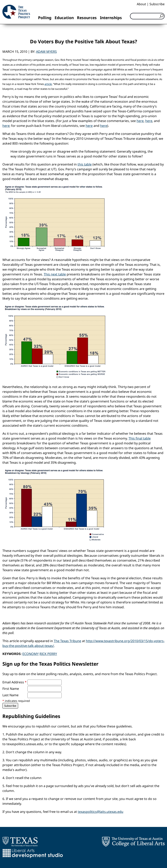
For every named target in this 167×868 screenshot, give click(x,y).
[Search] (147, 16)
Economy (31, 654)
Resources (87, 18)
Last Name (10, 695)
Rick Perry (48, 654)
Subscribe (157, 4)
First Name (11, 689)
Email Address (15, 682)
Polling (45, 18)
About (141, 4)
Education (64, 18)
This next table (55, 274)
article (48, 84)
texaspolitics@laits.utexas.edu (101, 812)
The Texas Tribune (67, 641)
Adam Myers (46, 52)
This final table (140, 438)
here (140, 121)
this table (85, 164)
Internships (111, 18)
